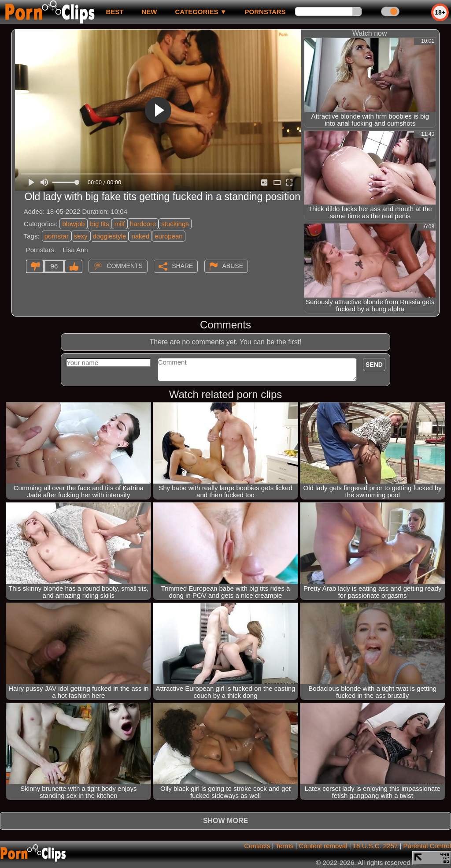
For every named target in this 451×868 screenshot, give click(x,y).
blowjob (73, 224)
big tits (99, 224)
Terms (284, 846)
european (168, 236)
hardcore (143, 224)
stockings (175, 224)
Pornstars (265, 12)
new (149, 12)
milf (120, 224)
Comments (125, 266)
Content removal (323, 846)
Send (374, 365)
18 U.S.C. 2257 (375, 846)
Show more (225, 821)
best (115, 12)
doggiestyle (110, 236)
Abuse (233, 266)
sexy (81, 236)
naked (140, 236)
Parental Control (427, 846)
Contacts (257, 846)
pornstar (57, 236)
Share (182, 266)
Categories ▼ (201, 12)
